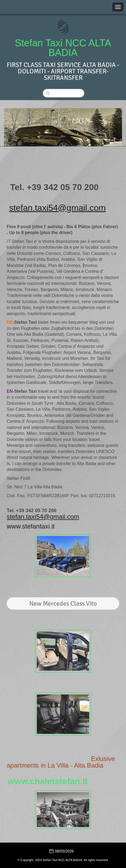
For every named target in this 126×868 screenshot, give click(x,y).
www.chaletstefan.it (48, 781)
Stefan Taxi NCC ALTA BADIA (63, 48)
